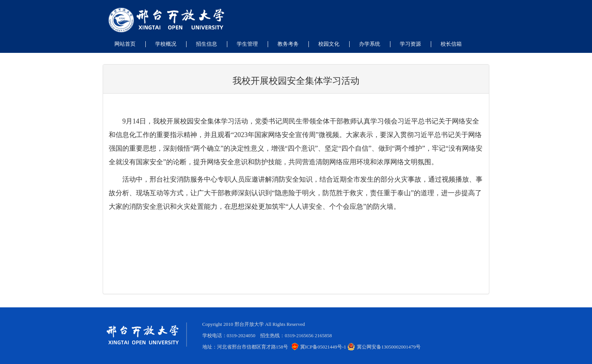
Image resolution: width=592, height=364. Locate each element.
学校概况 (166, 44)
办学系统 (370, 44)
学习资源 (410, 44)
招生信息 (207, 44)
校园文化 (329, 44)
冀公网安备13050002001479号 (384, 347)
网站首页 (125, 44)
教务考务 (288, 44)
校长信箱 (451, 44)
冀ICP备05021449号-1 (319, 347)
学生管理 (247, 44)
